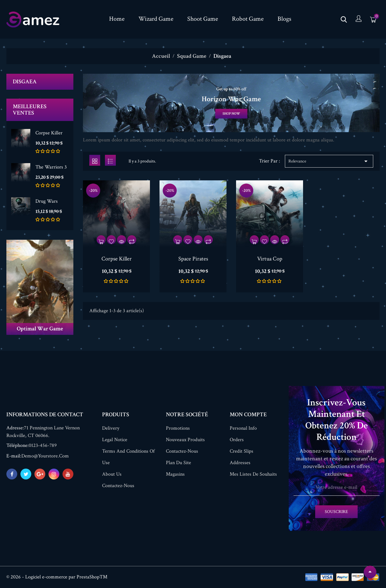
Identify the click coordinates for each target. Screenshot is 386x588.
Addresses (240, 463)
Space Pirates (193, 259)
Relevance (329, 161)
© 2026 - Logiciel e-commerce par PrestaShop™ (57, 577)
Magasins (175, 474)
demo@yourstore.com (45, 456)
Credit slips (241, 451)
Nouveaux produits (185, 440)
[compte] (359, 19)
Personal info (243, 428)
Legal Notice (115, 440)
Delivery (111, 428)
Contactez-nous (118, 486)
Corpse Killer (49, 133)
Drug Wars (47, 201)
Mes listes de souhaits (253, 474)
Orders (237, 440)
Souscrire (336, 512)
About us (112, 474)
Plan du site (178, 463)
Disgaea (25, 82)
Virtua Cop (270, 259)
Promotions (178, 428)
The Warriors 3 (51, 167)
